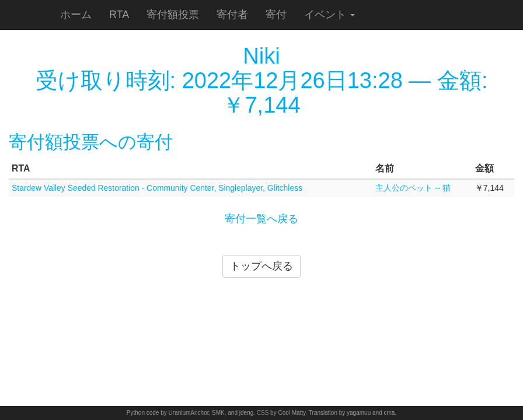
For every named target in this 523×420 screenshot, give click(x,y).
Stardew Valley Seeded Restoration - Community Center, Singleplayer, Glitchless (157, 188)
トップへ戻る (261, 266)
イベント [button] (330, 15)
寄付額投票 (173, 15)
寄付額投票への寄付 (91, 142)
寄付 (276, 15)
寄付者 (232, 15)
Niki (261, 56)
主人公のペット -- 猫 (413, 188)
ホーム (76, 15)
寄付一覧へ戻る (261, 219)
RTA (119, 15)
